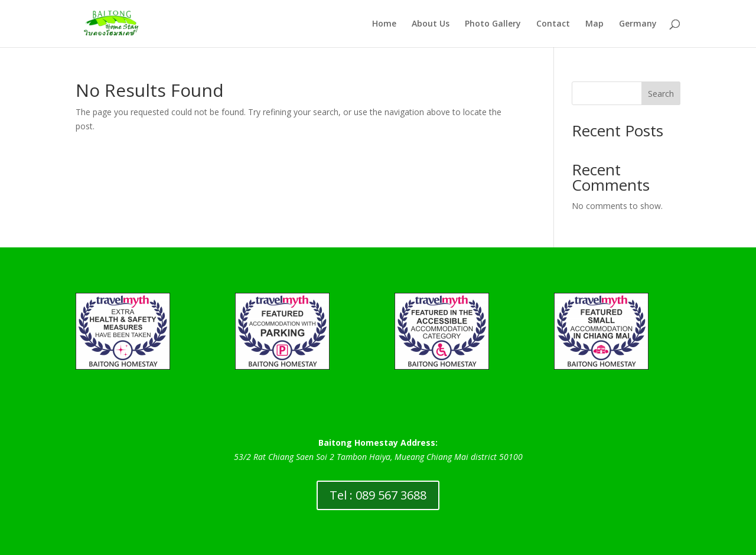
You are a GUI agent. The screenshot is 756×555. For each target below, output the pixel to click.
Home (384, 24)
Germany (638, 24)
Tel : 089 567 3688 (378, 495)
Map (594, 24)
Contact (553, 24)
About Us (431, 24)
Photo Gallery (493, 24)
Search (661, 94)
